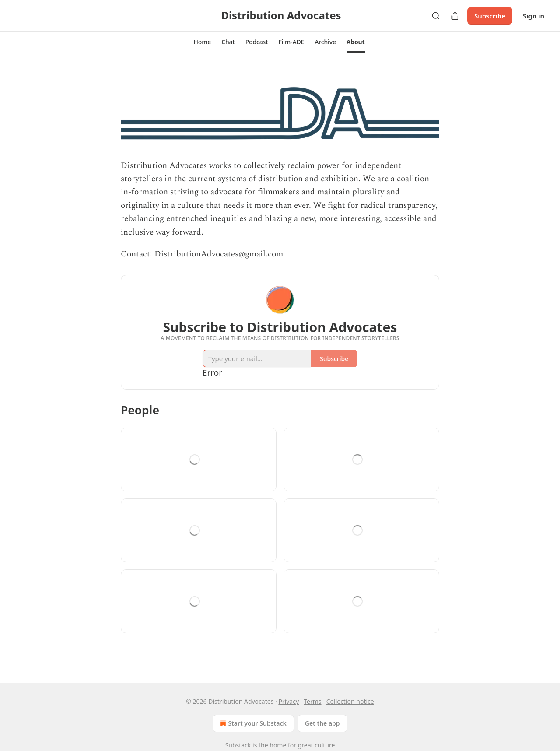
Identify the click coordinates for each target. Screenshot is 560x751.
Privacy (289, 701)
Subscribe (490, 16)
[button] (202, 42)
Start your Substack (252, 723)
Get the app (322, 723)
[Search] (436, 16)
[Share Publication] (455, 16)
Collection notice (350, 701)
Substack (238, 745)
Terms (312, 701)
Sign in (534, 16)
